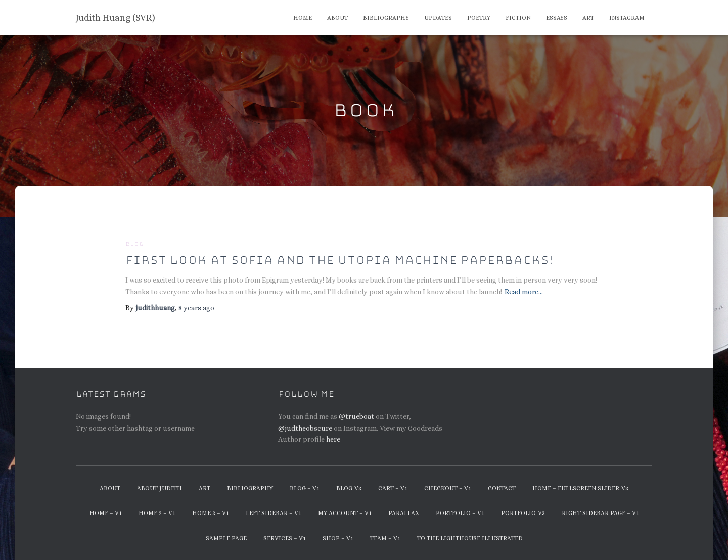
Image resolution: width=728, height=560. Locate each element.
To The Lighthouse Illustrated (470, 538)
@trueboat (356, 416)
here (333, 439)
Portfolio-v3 (523, 513)
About (337, 18)
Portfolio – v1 (460, 513)
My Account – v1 (345, 513)
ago (196, 308)
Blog (134, 244)
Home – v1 (106, 513)
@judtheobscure (305, 428)
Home (303, 18)
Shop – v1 (338, 538)
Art (588, 18)
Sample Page (226, 538)
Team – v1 (385, 538)
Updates (438, 18)
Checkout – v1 (448, 488)
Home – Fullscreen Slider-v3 (580, 488)
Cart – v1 (393, 488)
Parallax (404, 513)
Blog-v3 (349, 488)
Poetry (479, 18)
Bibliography (386, 18)
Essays (557, 18)
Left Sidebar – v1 (274, 513)
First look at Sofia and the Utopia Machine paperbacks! (340, 260)
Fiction (518, 18)
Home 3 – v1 (211, 513)
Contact (502, 488)
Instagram (627, 18)
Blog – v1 (305, 488)
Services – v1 (285, 538)
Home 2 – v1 (157, 513)
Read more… (524, 292)
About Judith (160, 488)
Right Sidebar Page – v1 (600, 513)
